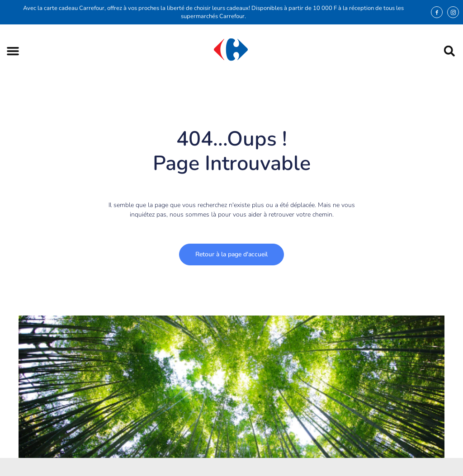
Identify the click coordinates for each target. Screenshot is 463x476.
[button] (13, 51)
